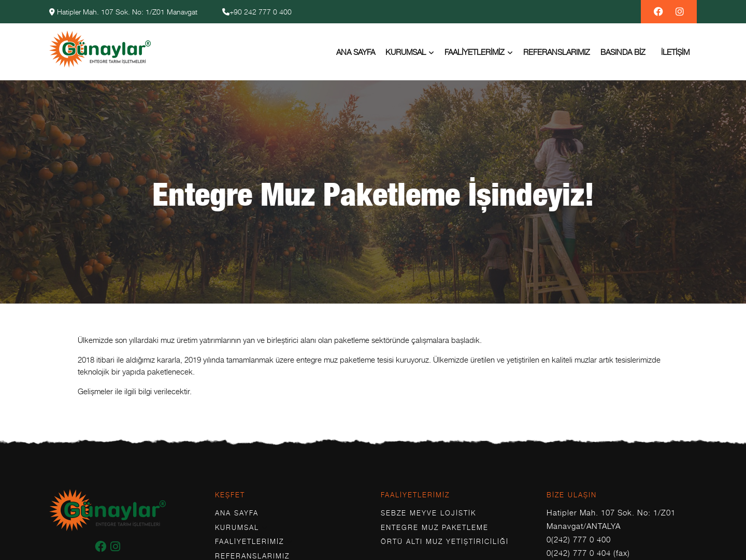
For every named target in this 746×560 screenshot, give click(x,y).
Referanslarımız (557, 52)
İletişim (675, 52)
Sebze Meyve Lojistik (428, 513)
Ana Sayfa (356, 52)
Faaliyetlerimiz (475, 52)
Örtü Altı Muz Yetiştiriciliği (445, 541)
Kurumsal (406, 52)
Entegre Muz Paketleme (435, 527)
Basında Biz (623, 52)
